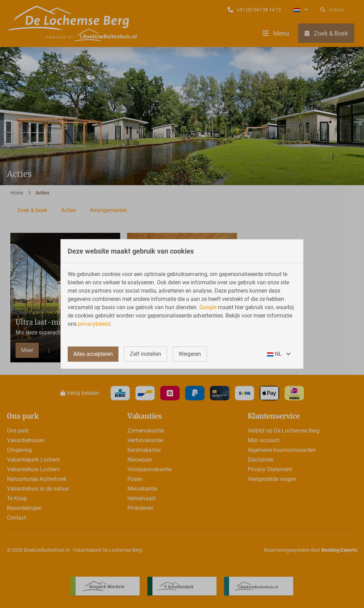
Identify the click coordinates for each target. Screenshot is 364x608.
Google (208, 307)
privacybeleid (94, 324)
